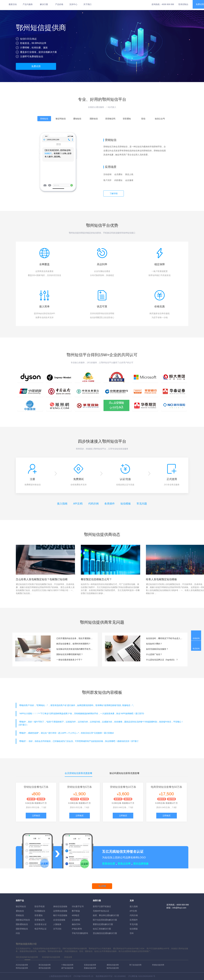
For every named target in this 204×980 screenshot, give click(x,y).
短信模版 (134, 929)
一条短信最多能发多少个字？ (69, 660)
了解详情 (114, 193)
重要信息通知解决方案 (103, 924)
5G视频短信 (40, 911)
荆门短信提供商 (135, 965)
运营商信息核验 (60, 911)
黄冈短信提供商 (45, 968)
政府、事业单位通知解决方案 (106, 915)
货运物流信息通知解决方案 (105, 933)
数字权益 (76, 911)
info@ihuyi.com (179, 908)
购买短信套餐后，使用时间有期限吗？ (73, 644)
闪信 (18, 933)
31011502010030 (145, 976)
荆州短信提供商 (22, 968)
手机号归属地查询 (80, 933)
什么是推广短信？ (154, 654)
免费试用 (36, 66)
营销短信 (20, 915)
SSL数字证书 (78, 906)
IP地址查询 (77, 929)
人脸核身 (57, 924)
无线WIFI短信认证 (101, 911)
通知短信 (20, 911)
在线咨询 (196, 638)
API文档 (78, 504)
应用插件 (134, 920)
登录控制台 (183, 4)
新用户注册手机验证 (102, 906)
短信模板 (126, 504)
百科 (132, 933)
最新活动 (13, 4)
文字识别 (57, 929)
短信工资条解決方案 (102, 929)
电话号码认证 (41, 929)
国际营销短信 (22, 929)
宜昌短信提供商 (90, 965)
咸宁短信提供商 (67, 968)
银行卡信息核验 (60, 915)
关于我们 (87, 4)
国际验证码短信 (23, 920)
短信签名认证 (41, 924)
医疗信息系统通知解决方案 (105, 920)
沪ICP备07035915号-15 (83, 976)
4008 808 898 (168, 4)
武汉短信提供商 (22, 965)
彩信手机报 (40, 906)
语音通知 (39, 915)
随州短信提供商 (113, 968)
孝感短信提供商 (158, 965)
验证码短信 (21, 906)
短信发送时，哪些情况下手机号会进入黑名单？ (165, 638)
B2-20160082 (120, 976)
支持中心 (73, 4)
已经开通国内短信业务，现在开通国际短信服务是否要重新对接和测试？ (75, 638)
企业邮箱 (76, 920)
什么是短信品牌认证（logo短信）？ (162, 660)
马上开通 (102, 886)
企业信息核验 (59, 920)
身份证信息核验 (60, 906)
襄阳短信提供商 (113, 965)
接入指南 (62, 504)
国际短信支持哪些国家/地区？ (70, 654)
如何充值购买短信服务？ (157, 649)
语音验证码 (40, 920)
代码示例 (93, 504)
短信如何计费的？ (154, 644)
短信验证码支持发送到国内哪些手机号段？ (75, 649)
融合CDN (76, 924)
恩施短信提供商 (90, 968)
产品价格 (59, 4)
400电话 (76, 915)
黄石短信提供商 (45, 965)
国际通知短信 (22, 924)
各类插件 (110, 504)
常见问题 (142, 504)
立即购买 (36, 816)
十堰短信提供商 (67, 965)
